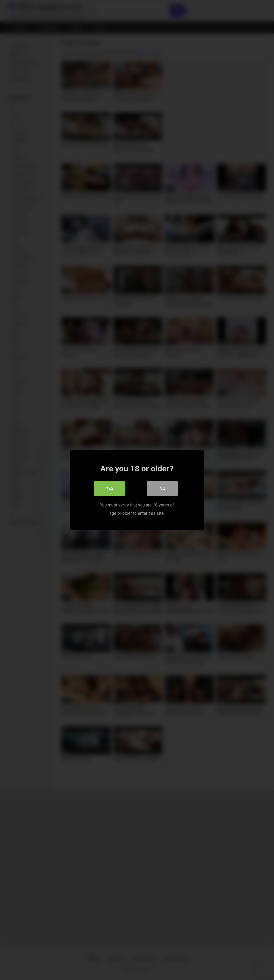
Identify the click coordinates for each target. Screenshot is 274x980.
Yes (110, 489)
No (163, 489)
